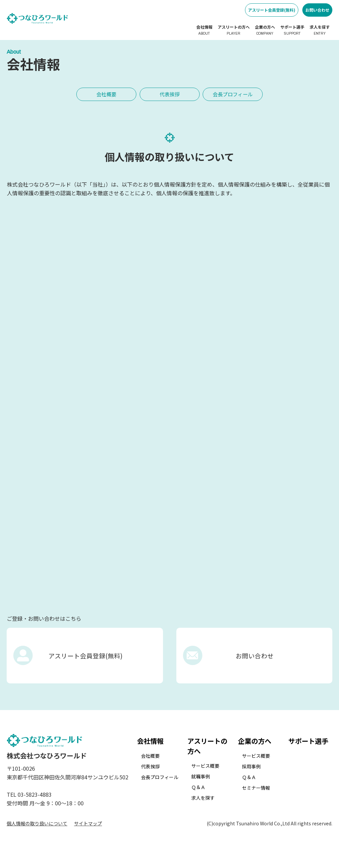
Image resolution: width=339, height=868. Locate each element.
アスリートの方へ (234, 30)
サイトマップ (88, 834)
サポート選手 (292, 30)
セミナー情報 (256, 798)
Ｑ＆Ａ (198, 797)
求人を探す (320, 30)
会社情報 (204, 30)
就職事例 (201, 787)
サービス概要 (205, 776)
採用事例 (251, 777)
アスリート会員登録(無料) (272, 10)
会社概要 (106, 94)
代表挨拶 (170, 94)
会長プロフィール (233, 94)
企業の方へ (265, 30)
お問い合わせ (317, 10)
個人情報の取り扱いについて (37, 834)
